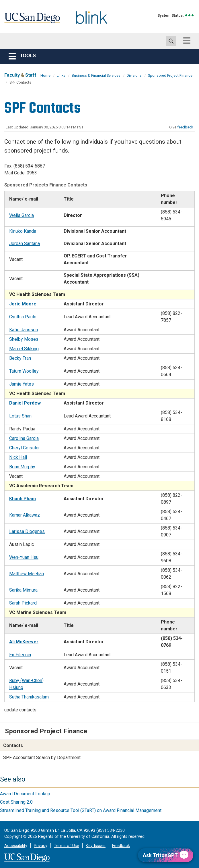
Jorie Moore (23, 304)
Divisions (134, 75)
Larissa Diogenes (27, 531)
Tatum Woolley (24, 371)
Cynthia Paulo (23, 317)
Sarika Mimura (23, 590)
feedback (185, 127)
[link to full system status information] (190, 15)
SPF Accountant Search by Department (42, 758)
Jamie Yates (22, 384)
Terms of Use (67, 846)
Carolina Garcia (24, 438)
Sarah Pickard (23, 603)
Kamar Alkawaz (25, 515)
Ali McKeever (24, 642)
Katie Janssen (24, 330)
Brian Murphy (22, 467)
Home (45, 75)
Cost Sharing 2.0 (16, 802)
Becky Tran (20, 358)
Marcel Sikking (24, 349)
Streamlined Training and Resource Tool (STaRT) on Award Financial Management (81, 810)
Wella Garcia (22, 215)
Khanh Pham (23, 499)
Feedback (121, 846)
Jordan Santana (25, 244)
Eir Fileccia (20, 655)
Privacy (41, 846)
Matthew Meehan (27, 574)
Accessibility (16, 846)
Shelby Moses (24, 339)
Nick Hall (18, 457)
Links (61, 75)
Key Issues (96, 846)
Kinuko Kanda (23, 231)
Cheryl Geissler (25, 448)
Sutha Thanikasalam (29, 697)
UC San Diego (30, 21)
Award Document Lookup (25, 794)
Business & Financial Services (96, 75)
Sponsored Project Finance (170, 75)
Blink (86, 21)
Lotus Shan (20, 416)
